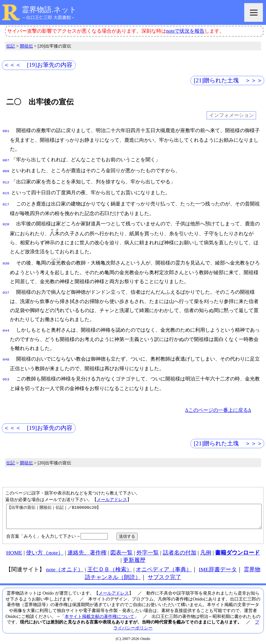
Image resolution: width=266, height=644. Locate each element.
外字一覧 (148, 550)
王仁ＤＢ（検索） (110, 567)
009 (6, 169)
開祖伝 (26, 46)
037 (6, 288)
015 (6, 190)
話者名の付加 (180, 550)
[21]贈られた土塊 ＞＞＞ (228, 80)
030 (6, 259)
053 (6, 373)
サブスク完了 (164, 575)
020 (6, 220)
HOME (14, 550)
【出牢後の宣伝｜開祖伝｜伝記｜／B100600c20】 (134, 512)
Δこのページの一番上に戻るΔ (218, 403)
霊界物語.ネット (49, 10)
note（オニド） (65, 567)
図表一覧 (122, 550)
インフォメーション (232, 115)
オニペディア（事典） (164, 567)
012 (6, 180)
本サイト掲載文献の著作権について (99, 614)
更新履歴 (134, 558)
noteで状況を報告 (186, 31)
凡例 (206, 550)
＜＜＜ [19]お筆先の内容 (38, 65)
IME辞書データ (218, 567)
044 (6, 325)
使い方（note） (45, 550)
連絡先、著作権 (87, 550)
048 (6, 353)
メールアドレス (112, 493)
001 (6, 131)
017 (6, 201)
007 (6, 159)
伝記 (11, 46)
